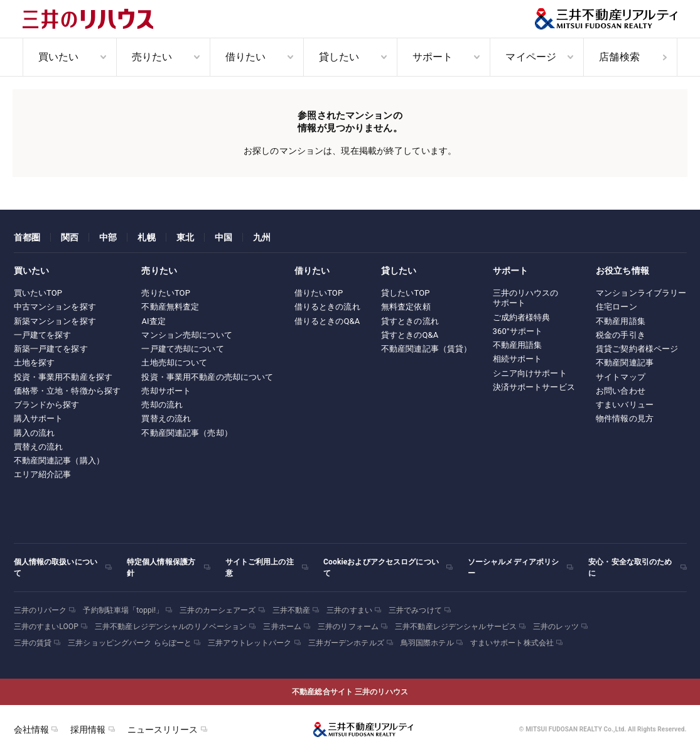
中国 (223, 237)
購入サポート (39, 418)
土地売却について (174, 363)
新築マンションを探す (55, 321)
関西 (70, 237)
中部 (108, 237)
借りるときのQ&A (327, 321)
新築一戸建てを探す (51, 349)
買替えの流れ (39, 447)
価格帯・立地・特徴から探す (67, 391)
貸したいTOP (406, 293)
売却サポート (166, 391)
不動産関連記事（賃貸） (426, 349)
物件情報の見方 (625, 418)
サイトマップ (621, 377)
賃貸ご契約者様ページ (637, 349)
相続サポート (518, 359)
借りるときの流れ (327, 307)
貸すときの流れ (410, 321)
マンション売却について (186, 335)
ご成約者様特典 (522, 317)
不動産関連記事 (625, 363)
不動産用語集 (518, 345)
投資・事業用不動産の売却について (207, 377)
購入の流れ (35, 433)
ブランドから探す (47, 405)
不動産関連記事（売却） (186, 433)
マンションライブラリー (641, 293)
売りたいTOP (166, 293)
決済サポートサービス (534, 387)
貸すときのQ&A (410, 335)
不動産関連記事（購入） (59, 460)
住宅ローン (617, 307)
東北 (185, 237)
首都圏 (27, 237)
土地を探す (35, 363)
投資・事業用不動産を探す (63, 377)
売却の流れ (162, 405)
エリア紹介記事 (43, 474)
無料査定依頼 (406, 307)
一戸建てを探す (43, 335)
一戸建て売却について (182, 349)
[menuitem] (69, 57)
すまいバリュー (625, 405)
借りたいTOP (319, 293)
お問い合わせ (621, 391)
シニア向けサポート (530, 373)
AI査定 (153, 321)
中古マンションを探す (55, 307)
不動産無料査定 (170, 307)
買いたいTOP (38, 293)
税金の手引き (621, 335)
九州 (262, 237)
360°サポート (518, 331)
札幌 (146, 237)
